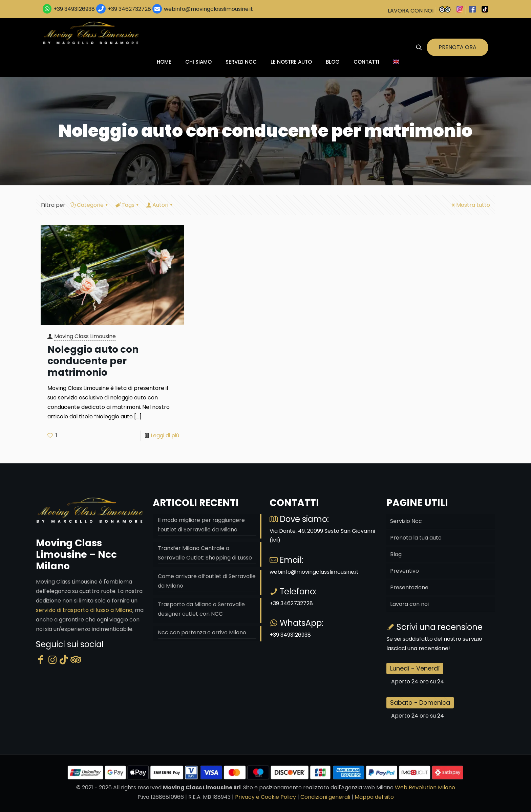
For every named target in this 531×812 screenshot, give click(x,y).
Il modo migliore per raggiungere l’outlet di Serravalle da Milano (201, 525)
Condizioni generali (325, 797)
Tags (128, 205)
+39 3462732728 (129, 9)
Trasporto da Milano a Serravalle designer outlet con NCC (201, 609)
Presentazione (409, 587)
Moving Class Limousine (85, 336)
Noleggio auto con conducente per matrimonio (93, 361)
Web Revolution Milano (425, 787)
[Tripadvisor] (76, 660)
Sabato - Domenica (420, 703)
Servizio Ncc (406, 521)
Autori (160, 205)
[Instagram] (52, 660)
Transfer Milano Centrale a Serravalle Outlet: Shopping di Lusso (205, 553)
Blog (396, 554)
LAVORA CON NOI (411, 11)
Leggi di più (165, 435)
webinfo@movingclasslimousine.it (208, 9)
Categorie (90, 205)
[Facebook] (41, 660)
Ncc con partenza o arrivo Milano (202, 632)
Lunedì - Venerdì (415, 668)
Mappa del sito (374, 797)
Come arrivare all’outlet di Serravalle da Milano (207, 581)
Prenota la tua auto (416, 538)
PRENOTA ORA (458, 47)
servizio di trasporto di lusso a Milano (84, 610)
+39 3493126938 (74, 9)
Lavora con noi (409, 604)
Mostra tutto (470, 205)
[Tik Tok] (64, 660)
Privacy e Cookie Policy (265, 797)
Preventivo (405, 571)
